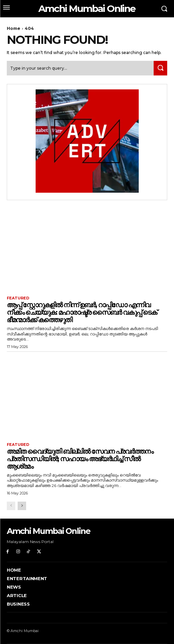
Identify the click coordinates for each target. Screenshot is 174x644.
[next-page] (22, 506)
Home (14, 28)
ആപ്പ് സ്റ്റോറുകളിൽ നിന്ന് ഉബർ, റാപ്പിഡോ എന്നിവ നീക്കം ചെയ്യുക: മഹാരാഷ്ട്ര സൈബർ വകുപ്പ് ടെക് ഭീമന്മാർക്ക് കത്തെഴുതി (82, 312)
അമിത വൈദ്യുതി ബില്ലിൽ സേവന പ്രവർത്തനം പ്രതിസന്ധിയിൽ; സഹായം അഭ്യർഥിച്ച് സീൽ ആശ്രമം (80, 459)
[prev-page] (11, 506)
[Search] (160, 68)
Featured (18, 298)
